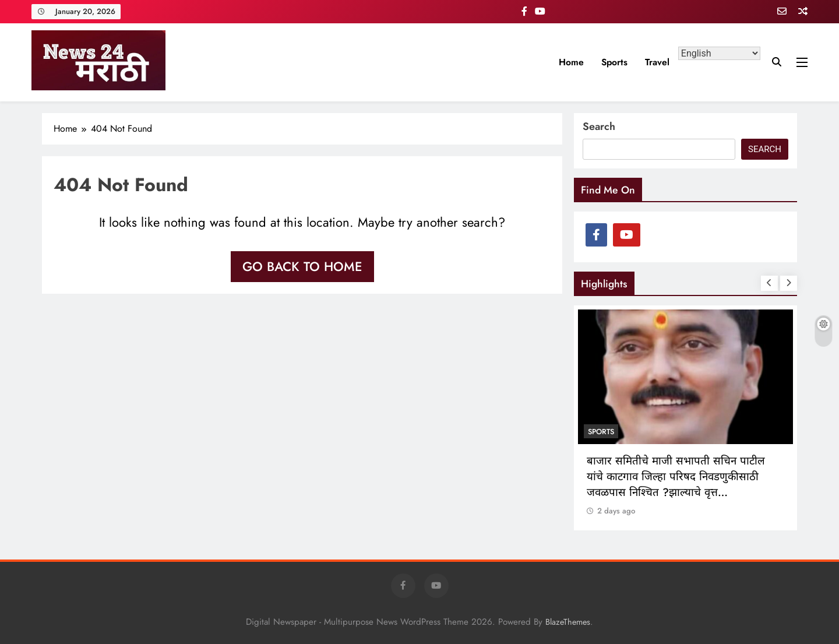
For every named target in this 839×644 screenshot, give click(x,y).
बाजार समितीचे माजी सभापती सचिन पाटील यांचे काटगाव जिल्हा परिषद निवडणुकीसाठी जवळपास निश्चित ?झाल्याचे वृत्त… (676, 476)
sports (614, 62)
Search (599, 126)
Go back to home (302, 266)
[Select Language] (719, 53)
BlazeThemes (568, 622)
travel (657, 62)
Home (571, 62)
